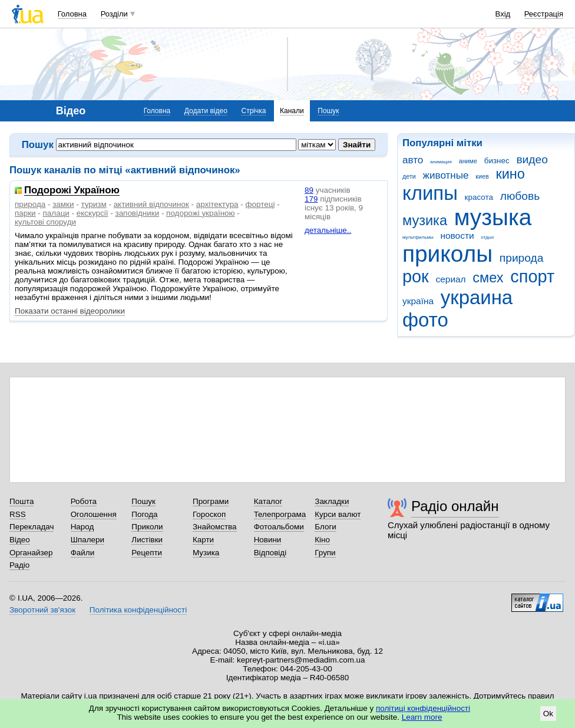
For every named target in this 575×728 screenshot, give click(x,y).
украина (477, 297)
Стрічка (253, 111)
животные (446, 175)
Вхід (503, 14)
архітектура (217, 204)
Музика (206, 553)
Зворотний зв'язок (42, 610)
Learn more (422, 717)
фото (425, 320)
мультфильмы (418, 237)
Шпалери (87, 540)
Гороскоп (209, 514)
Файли (83, 553)
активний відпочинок (151, 204)
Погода (144, 514)
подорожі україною (201, 213)
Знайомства (215, 527)
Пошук (328, 111)
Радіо (19, 565)
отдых (487, 237)
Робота (84, 501)
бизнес (497, 161)
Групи (325, 553)
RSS (18, 514)
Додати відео (206, 111)
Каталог (268, 501)
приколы (447, 254)
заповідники (137, 213)
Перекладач (32, 527)
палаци (56, 213)
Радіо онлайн (455, 506)
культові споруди (45, 222)
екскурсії (92, 213)
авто (413, 160)
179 (311, 199)
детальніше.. (328, 230)
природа (522, 258)
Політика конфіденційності (138, 610)
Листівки (147, 540)
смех (488, 278)
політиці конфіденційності (423, 708)
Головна (72, 14)
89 (309, 190)
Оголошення (94, 514)
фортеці (260, 204)
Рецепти (147, 553)
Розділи (114, 14)
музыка (493, 217)
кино (510, 174)
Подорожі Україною (72, 191)
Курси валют (338, 514)
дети (409, 176)
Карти (203, 540)
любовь (520, 196)
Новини (268, 540)
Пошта (22, 501)
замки (63, 204)
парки (25, 213)
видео (532, 159)
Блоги (325, 527)
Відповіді (270, 553)
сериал (451, 279)
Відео (20, 540)
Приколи (147, 527)
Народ (82, 527)
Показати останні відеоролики (70, 311)
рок (416, 276)
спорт (532, 276)
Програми (211, 501)
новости (457, 235)
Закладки (332, 501)
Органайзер (31, 553)
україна (418, 301)
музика (425, 220)
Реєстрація (544, 14)
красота (479, 197)
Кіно (322, 540)
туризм (93, 204)
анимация (441, 162)
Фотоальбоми (279, 527)
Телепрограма (280, 514)
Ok (548, 714)
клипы (430, 193)
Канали (292, 111)
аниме (468, 161)
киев (482, 176)
